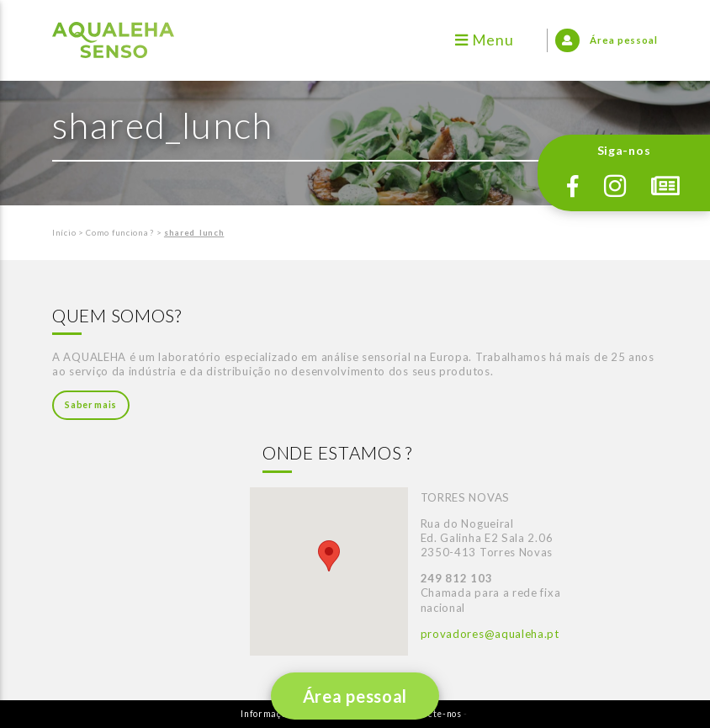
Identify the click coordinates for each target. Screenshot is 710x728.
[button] (329, 556)
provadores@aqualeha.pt (490, 634)
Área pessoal (355, 696)
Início (64, 233)
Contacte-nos (431, 714)
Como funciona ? (120, 233)
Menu (484, 40)
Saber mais (91, 405)
